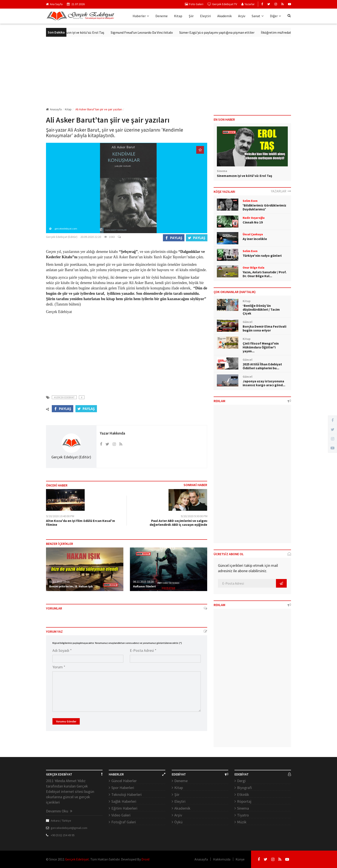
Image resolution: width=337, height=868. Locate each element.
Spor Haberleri (123, 788)
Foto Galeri (194, 4)
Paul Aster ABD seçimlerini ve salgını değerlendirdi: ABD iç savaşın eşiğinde (178, 523)
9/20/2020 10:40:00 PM (60, 516)
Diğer (275, 16)
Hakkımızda (222, 859)
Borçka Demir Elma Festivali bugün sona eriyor (264, 328)
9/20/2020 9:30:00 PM (194, 516)
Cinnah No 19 (253, 222)
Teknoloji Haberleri (126, 794)
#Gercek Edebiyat (64, 397)
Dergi (241, 781)
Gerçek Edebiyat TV (222, 4)
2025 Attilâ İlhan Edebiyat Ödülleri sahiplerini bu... (262, 366)
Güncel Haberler (124, 781)
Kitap (178, 16)
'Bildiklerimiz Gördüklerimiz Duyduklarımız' (264, 207)
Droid (145, 859)
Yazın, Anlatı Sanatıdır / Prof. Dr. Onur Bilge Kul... (265, 274)
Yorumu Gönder (66, 721)
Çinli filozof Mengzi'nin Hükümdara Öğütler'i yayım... (261, 347)
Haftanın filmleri (144, 586)
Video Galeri (121, 815)
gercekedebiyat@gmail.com (69, 828)
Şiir (191, 16)
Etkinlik (243, 794)
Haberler (141, 16)
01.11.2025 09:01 (60, 582)
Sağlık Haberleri (124, 801)
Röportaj (244, 801)
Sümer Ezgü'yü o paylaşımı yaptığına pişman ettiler (222, 32)
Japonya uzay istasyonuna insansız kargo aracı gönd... (264, 383)
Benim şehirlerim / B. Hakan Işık (71, 586)
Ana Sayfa (54, 4)
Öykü (178, 822)
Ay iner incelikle (255, 239)
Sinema (243, 808)
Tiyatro (243, 815)
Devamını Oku (59, 811)
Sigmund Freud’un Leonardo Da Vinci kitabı (147, 32)
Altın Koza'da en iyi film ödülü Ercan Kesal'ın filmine (80, 523)
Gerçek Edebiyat (77, 859)
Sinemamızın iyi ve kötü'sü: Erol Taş (83, 32)
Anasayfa (54, 109)
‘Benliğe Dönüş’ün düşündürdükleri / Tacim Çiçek (261, 309)
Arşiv (242, 16)
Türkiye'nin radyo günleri (262, 255)
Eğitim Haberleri (124, 808)
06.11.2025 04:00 (143, 582)
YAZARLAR (281, 191)
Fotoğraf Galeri (124, 822)
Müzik (242, 822)
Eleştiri (205, 16)
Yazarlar (248, 4)
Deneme (162, 16)
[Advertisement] (168, 72)
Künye (240, 859)
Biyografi (244, 788)
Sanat (258, 16)
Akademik (224, 16)
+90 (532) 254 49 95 (63, 835)
